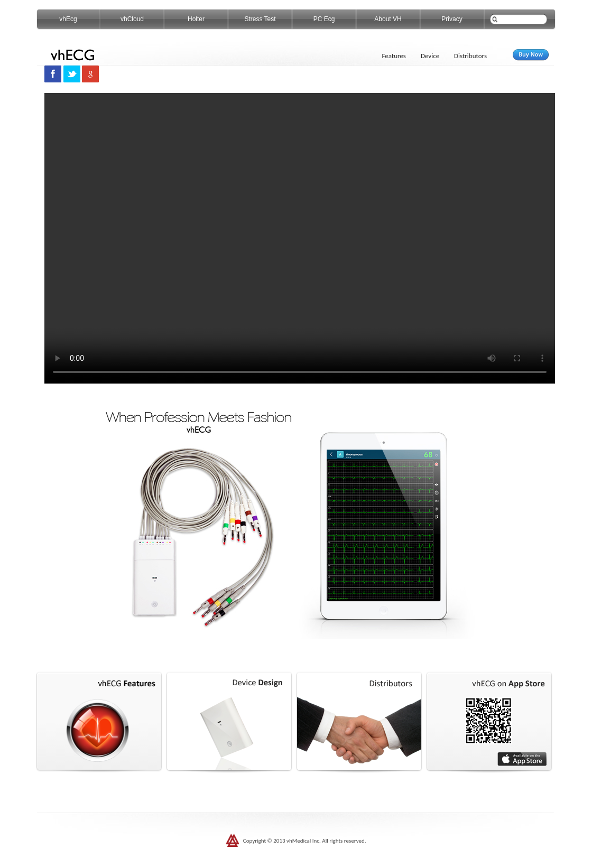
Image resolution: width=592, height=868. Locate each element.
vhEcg (68, 19)
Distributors (470, 56)
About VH (388, 19)
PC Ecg (324, 19)
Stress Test (260, 19)
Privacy (452, 19)
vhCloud (132, 19)
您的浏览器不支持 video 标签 (300, 238)
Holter (196, 19)
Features (394, 56)
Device (430, 56)
